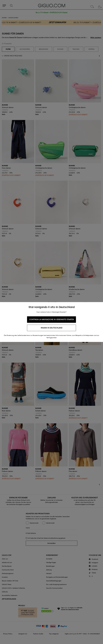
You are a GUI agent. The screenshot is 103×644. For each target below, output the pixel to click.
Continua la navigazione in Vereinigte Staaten (51, 320)
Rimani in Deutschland (52, 328)
